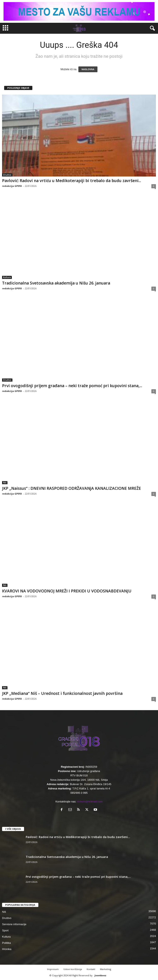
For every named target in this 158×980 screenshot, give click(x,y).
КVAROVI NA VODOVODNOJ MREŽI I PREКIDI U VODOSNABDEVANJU (67, 591)
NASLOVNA (88, 69)
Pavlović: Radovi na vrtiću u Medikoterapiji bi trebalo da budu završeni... (72, 181)
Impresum (53, 969)
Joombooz (100, 975)
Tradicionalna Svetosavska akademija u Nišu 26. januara (56, 283)
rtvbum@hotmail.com (90, 802)
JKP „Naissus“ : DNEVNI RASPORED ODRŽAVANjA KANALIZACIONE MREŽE (72, 488)
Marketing (106, 969)
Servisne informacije (14, 924)
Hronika (7, 949)
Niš (5, 483)
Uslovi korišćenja (73, 969)
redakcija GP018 (12, 186)
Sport (5, 930)
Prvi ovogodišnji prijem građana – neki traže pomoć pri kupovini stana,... (72, 386)
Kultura (7, 277)
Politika (6, 943)
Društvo (7, 175)
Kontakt (91, 969)
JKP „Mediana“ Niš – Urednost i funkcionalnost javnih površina (62, 693)
